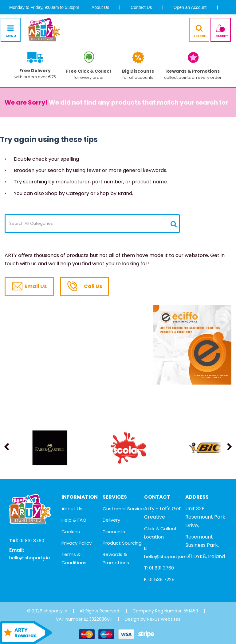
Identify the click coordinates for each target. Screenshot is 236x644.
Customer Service (123, 509)
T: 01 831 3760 (159, 568)
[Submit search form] (174, 224)
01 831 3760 (32, 540)
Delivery (111, 520)
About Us (100, 7)
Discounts (114, 532)
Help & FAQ (74, 520)
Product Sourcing (122, 543)
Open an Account (190, 7)
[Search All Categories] (92, 224)
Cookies (71, 532)
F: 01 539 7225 (159, 579)
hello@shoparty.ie (30, 558)
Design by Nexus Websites (153, 619)
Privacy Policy (77, 543)
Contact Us (141, 7)
